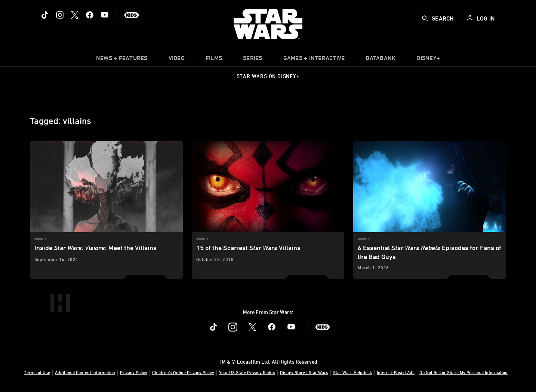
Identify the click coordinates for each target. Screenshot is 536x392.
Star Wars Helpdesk (352, 372)
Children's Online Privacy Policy (183, 372)
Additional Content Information (85, 372)
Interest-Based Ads (396, 372)
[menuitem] (177, 60)
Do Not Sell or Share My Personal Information (463, 372)
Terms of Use (37, 372)
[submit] (425, 18)
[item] (122, 60)
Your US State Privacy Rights (247, 372)
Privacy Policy (134, 372)
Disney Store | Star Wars (304, 372)
